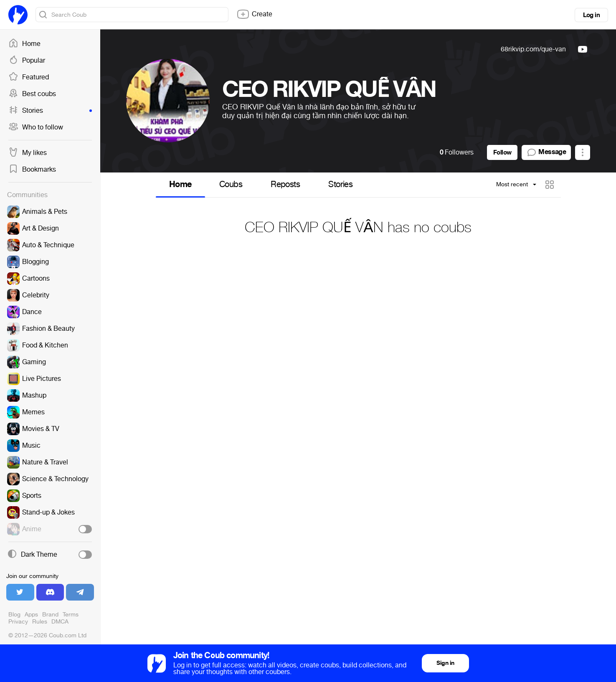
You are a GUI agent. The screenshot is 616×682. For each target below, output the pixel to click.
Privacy (18, 622)
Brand (50, 615)
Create (254, 14)
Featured (29, 77)
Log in (591, 15)
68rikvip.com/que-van (533, 49)
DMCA (60, 622)
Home (24, 44)
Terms (71, 615)
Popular (27, 61)
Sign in (445, 663)
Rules (40, 622)
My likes (28, 153)
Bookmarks (32, 170)
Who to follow (36, 127)
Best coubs (32, 94)
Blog (14, 615)
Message (546, 152)
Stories (50, 111)
